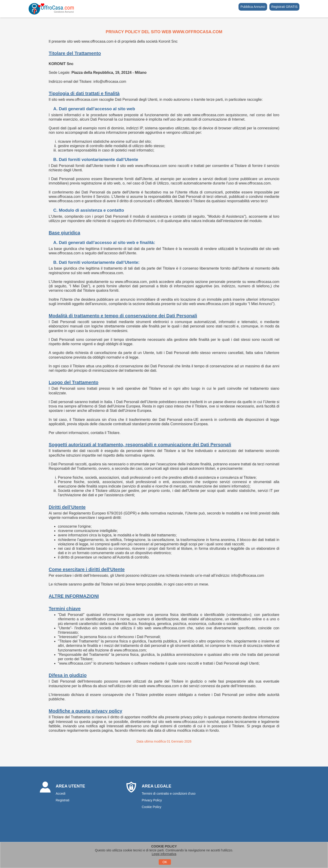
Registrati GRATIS (284, 7)
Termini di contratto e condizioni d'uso (169, 794)
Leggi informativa (164, 854)
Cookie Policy (152, 807)
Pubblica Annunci (253, 7)
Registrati (63, 800)
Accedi (61, 794)
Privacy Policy (152, 800)
